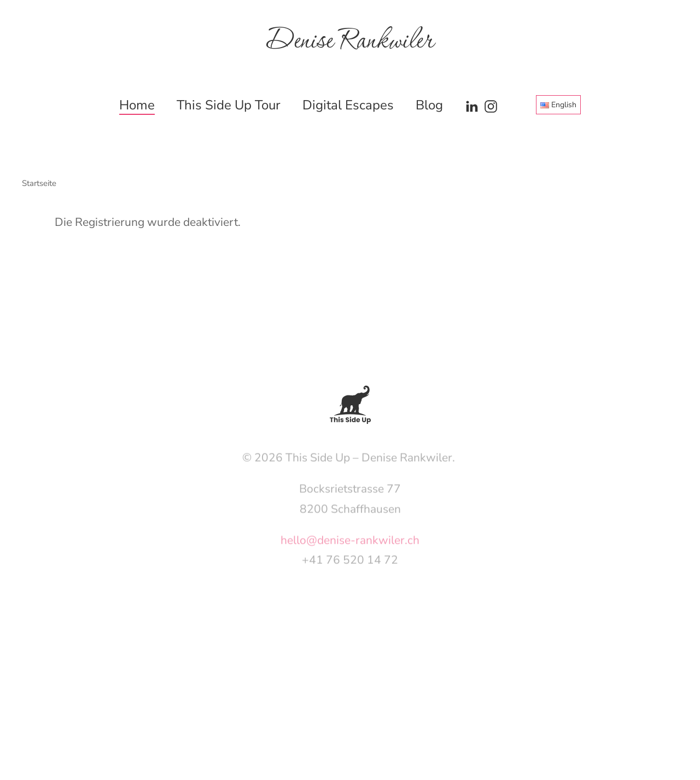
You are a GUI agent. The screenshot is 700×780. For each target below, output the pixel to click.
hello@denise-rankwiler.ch (350, 545)
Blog (429, 105)
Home (137, 105)
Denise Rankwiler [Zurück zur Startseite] (350, 41)
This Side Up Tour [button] (229, 105)
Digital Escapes (348, 105)
